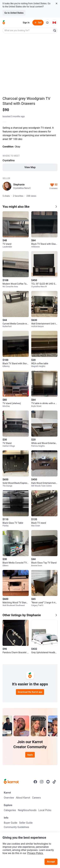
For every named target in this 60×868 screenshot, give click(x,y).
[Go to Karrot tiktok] (54, 782)
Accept (51, 862)
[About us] (47, 23)
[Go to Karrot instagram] (42, 782)
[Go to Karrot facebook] (35, 782)
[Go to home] (4, 23)
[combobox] (27, 30)
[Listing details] (30, 148)
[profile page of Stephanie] (7, 186)
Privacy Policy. (35, 853)
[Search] (55, 30)
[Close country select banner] (57, 3)
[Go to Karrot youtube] (48, 782)
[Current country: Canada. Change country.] (54, 23)
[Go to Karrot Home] (11, 782)
